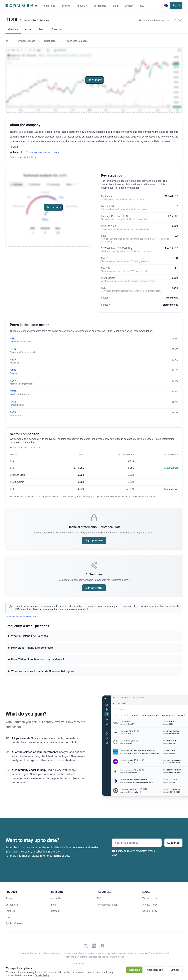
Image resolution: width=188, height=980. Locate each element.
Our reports (100, 6)
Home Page (49, 6)
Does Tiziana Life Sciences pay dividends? (38, 659)
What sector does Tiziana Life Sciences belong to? (43, 671)
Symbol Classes (27, 41)
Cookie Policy (150, 911)
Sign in (176, 6)
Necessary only (155, 970)
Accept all (134, 970)
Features (10, 911)
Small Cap (50, 41)
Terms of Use (150, 898)
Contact (129, 6)
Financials (57, 29)
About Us (82, 6)
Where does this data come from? (21, 617)
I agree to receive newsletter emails (135, 851)
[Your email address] (137, 843)
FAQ (142, 6)
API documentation (107, 905)
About (28, 29)
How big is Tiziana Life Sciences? (32, 648)
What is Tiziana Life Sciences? (30, 636)
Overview (13, 29)
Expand (14, 147)
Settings (175, 970)
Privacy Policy (150, 905)
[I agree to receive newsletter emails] (113, 851)
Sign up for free (94, 541)
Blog (115, 6)
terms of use (62, 856)
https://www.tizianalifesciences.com (39, 152)
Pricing (66, 6)
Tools (8, 917)
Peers (42, 29)
